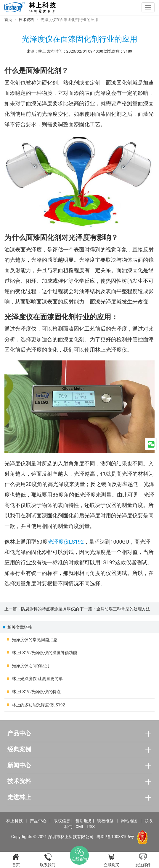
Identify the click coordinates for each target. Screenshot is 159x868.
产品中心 (38, 821)
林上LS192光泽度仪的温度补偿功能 (45, 653)
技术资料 (26, 20)
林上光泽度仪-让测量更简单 (37, 679)
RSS (91, 827)
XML (80, 827)
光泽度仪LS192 (66, 542)
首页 (8, 20)
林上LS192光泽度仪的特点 (36, 692)
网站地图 (129, 821)
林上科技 (15, 821)
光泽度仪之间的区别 (30, 666)
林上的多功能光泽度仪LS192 (38, 705)
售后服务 (84, 821)
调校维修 (105, 821)
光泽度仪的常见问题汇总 (35, 640)
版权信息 (62, 821)
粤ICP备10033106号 (115, 837)
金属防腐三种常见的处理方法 (123, 609)
